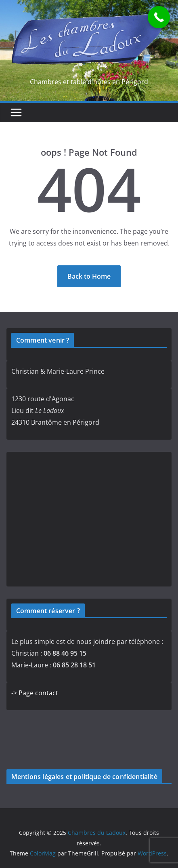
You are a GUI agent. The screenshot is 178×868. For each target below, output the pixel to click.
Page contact (38, 693)
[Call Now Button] (159, 17)
